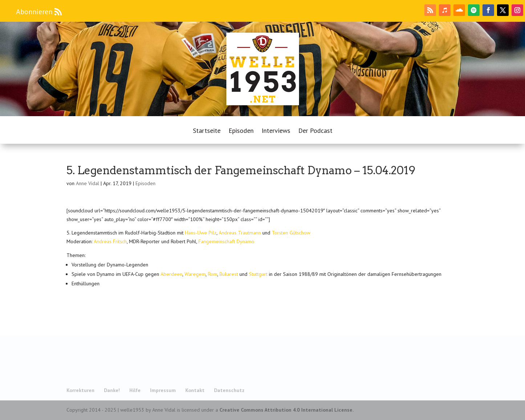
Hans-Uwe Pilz (201, 233)
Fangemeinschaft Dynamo (226, 241)
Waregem (195, 274)
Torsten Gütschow (291, 233)
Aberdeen (171, 274)
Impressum (163, 390)
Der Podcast (315, 131)
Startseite (207, 131)
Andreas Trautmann (240, 233)
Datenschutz (229, 390)
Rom (213, 274)
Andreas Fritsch (110, 241)
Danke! (112, 390)
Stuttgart (258, 274)
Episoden (241, 131)
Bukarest (229, 274)
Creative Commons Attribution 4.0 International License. (286, 410)
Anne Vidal (88, 183)
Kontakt (195, 390)
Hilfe (135, 390)
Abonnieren (34, 12)
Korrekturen (80, 390)
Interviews (276, 131)
